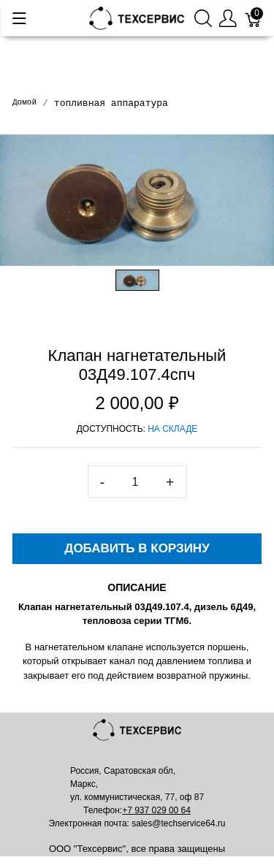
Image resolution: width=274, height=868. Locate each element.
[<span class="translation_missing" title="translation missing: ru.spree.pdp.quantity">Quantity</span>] (135, 482)
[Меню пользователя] (228, 18)
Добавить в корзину (137, 548)
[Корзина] (254, 18)
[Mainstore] (137, 17)
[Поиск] (203, 18)
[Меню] (19, 18)
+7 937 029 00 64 (156, 810)
